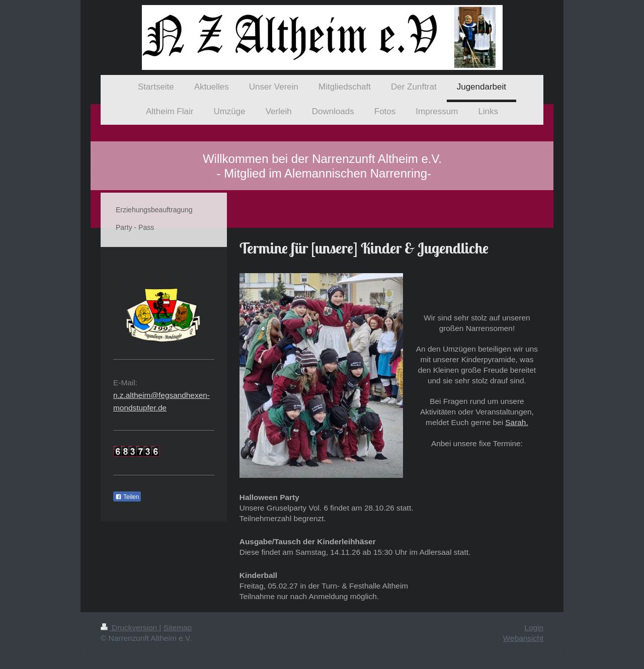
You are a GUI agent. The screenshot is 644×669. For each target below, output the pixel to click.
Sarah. (516, 422)
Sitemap (178, 628)
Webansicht (523, 638)
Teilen (127, 497)
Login (534, 628)
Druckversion (130, 628)
